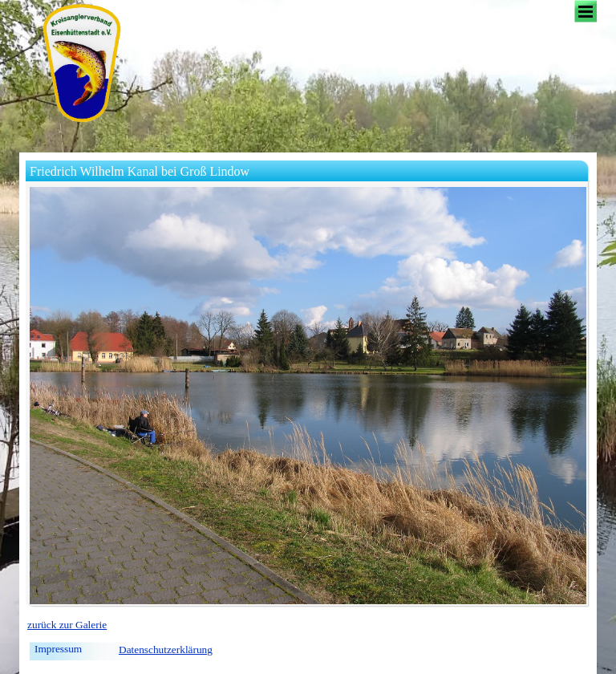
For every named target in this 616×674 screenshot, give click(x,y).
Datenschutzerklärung (166, 650)
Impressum (58, 649)
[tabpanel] (308, 625)
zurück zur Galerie (67, 625)
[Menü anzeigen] (586, 11)
